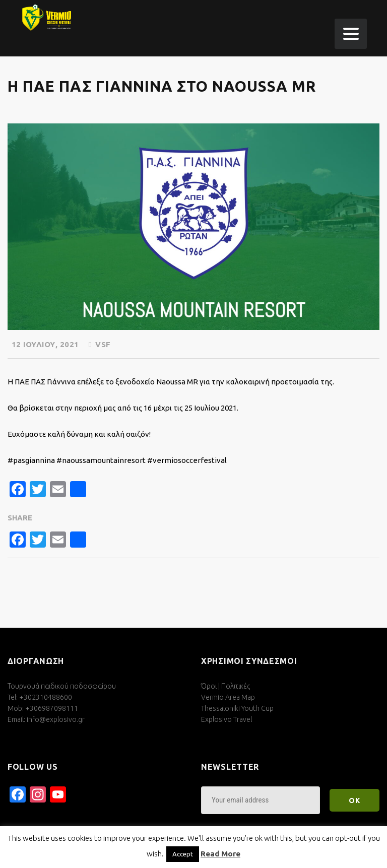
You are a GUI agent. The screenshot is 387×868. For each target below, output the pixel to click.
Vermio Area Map (228, 697)
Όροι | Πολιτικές (225, 686)
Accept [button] (183, 854)
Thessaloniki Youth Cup (237, 708)
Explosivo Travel (227, 719)
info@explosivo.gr (56, 719)
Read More (220, 854)
